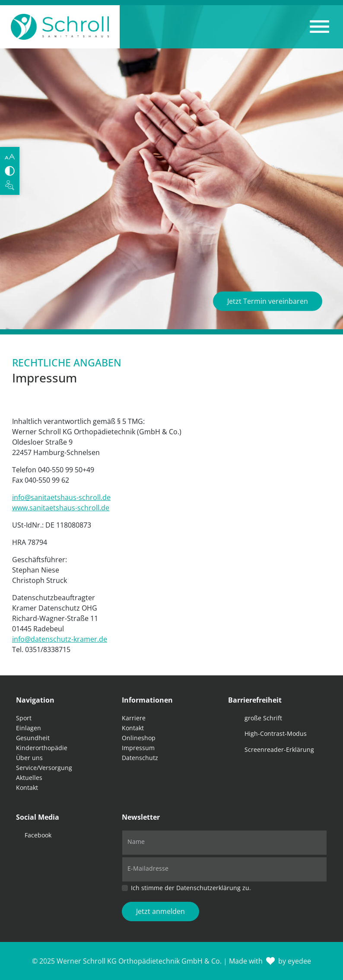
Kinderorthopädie (42, 748)
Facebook (38, 835)
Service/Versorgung (44, 768)
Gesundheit (33, 738)
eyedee (299, 961)
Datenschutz (140, 758)
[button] (319, 27)
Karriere (134, 718)
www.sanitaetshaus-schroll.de (61, 508)
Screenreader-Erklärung (279, 749)
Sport (24, 718)
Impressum (138, 748)
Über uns (29, 758)
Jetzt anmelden (160, 911)
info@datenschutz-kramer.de (60, 639)
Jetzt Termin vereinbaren (268, 301)
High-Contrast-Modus (276, 733)
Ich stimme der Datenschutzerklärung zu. (191, 888)
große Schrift (263, 718)
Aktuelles (29, 778)
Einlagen (29, 728)
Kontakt (27, 787)
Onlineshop (139, 738)
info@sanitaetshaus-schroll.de (61, 497)
